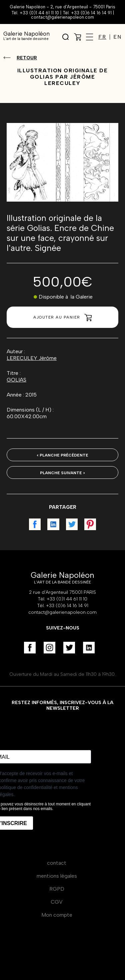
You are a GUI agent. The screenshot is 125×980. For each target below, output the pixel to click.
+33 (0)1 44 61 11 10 (39, 13)
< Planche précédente (62, 455)
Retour (27, 58)
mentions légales (57, 876)
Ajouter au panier (62, 318)
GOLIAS (16, 380)
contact (57, 863)
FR (102, 37)
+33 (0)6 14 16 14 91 (91, 13)
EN (117, 37)
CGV (57, 902)
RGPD (57, 889)
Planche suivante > (62, 473)
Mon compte (57, 915)
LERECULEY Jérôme (32, 358)
